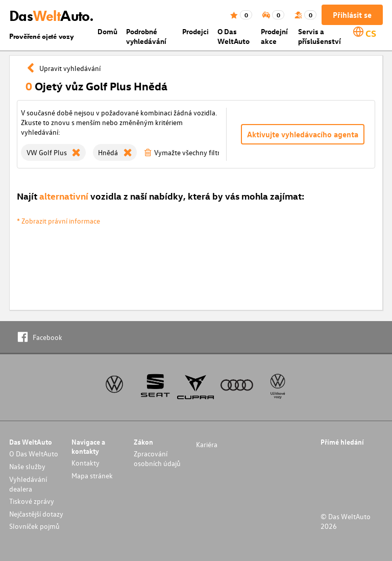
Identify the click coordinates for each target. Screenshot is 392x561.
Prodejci (195, 31)
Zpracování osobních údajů (157, 458)
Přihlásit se (352, 15)
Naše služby (27, 466)
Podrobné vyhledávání (146, 36)
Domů (107, 31)
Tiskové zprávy (32, 501)
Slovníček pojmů (34, 526)
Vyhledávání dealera (28, 484)
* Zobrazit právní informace (58, 221)
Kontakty (85, 463)
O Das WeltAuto (234, 36)
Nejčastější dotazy (36, 514)
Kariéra (207, 444)
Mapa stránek (92, 475)
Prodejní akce (274, 36)
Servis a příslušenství (320, 36)
